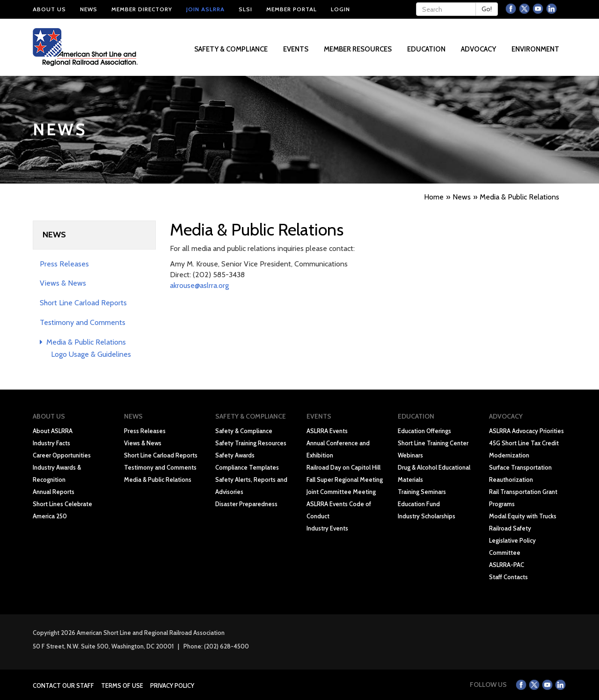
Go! (487, 9)
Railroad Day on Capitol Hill (343, 467)
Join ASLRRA (205, 9)
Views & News (63, 283)
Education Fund (419, 504)
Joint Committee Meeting (341, 492)
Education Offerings (424, 431)
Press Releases (64, 264)
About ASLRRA (53, 431)
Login (340, 9)
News (89, 9)
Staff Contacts (508, 577)
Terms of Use (122, 685)
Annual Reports (54, 492)
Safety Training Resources (251, 443)
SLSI (245, 9)
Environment (535, 49)
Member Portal (292, 9)
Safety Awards (235, 455)
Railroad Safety (510, 528)
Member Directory (142, 9)
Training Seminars (422, 492)
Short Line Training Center (433, 443)
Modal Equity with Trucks (523, 516)
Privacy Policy (172, 685)
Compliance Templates (247, 467)
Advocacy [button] (479, 49)
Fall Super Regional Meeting (345, 479)
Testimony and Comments (83, 322)
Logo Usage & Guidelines (91, 354)
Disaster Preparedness (246, 504)
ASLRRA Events (327, 431)
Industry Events (327, 528)
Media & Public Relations (83, 342)
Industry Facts (51, 443)
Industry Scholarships (427, 516)
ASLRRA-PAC (507, 565)
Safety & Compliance (244, 431)
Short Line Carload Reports (83, 303)
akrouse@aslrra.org (199, 285)
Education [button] (427, 49)
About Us (49, 9)
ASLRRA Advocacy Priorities (526, 431)
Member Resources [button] (358, 49)
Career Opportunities (62, 455)
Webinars (410, 455)
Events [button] (296, 49)
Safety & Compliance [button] (232, 49)
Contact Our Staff (63, 685)
